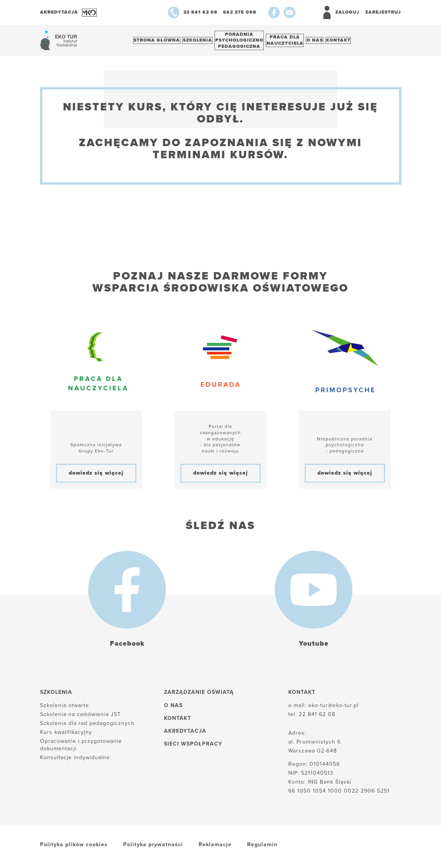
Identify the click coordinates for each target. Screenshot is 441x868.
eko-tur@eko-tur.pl (333, 709)
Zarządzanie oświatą (199, 696)
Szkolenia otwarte (64, 709)
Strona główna (159, 42)
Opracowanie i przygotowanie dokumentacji (81, 749)
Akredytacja (185, 735)
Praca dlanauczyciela (300, 42)
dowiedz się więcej (96, 477)
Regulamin (262, 849)
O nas (334, 42)
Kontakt (362, 42)
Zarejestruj (383, 12)
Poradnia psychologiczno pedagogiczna (250, 42)
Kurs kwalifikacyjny (66, 736)
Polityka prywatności (153, 849)
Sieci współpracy (193, 748)
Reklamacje (215, 849)
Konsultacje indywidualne (75, 761)
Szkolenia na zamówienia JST (80, 719)
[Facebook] (274, 12)
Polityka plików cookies (74, 849)
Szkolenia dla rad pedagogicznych (87, 727)
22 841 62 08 (317, 719)
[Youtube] (289, 12)
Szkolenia (204, 42)
